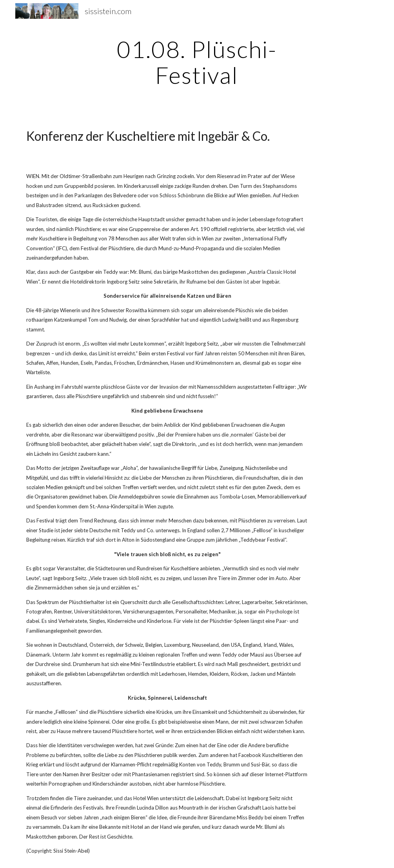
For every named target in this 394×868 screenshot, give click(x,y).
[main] (197, 62)
